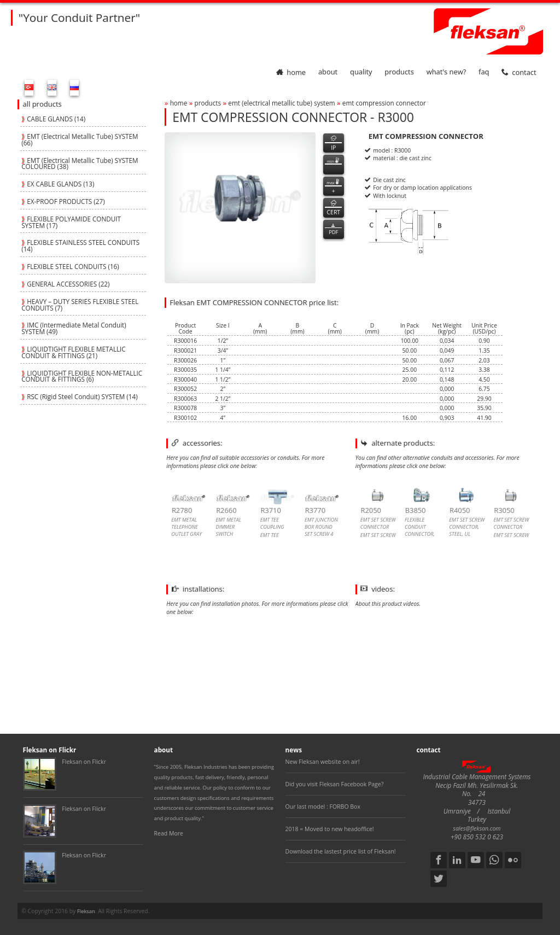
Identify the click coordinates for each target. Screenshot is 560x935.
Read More (169, 833)
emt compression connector (384, 103)
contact (519, 72)
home (291, 72)
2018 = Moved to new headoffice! (330, 829)
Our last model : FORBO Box (323, 807)
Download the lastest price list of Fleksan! (341, 851)
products (399, 72)
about (328, 72)
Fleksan (86, 911)
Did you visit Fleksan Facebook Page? (335, 784)
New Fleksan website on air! (323, 762)
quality (361, 72)
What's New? (447, 72)
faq (484, 72)
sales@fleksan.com (477, 828)
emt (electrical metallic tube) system (281, 103)
